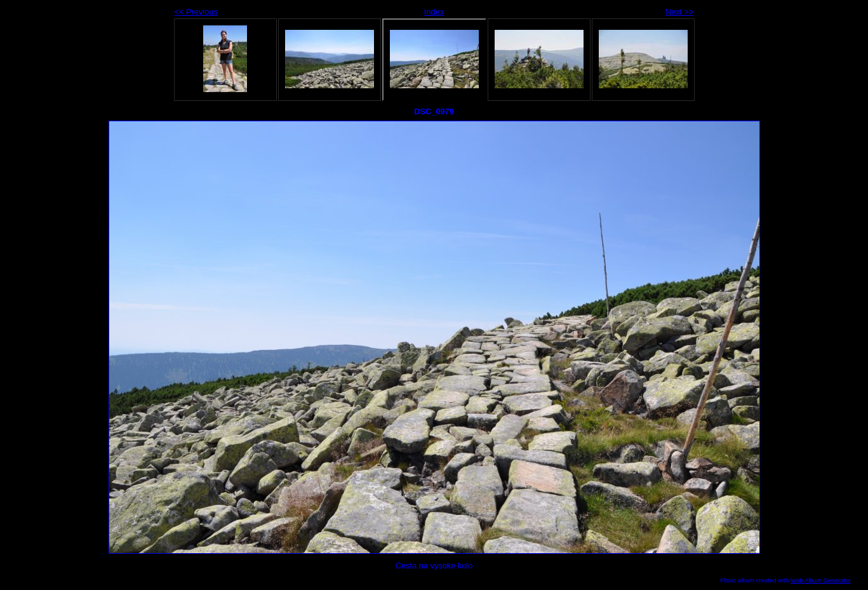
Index (434, 12)
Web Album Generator (821, 580)
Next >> (680, 12)
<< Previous (196, 12)
